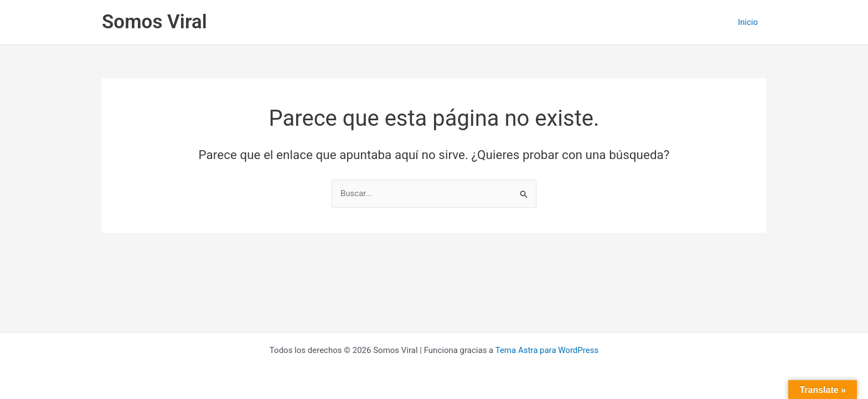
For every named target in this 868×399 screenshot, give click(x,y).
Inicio (748, 22)
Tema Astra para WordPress (547, 350)
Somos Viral (154, 22)
